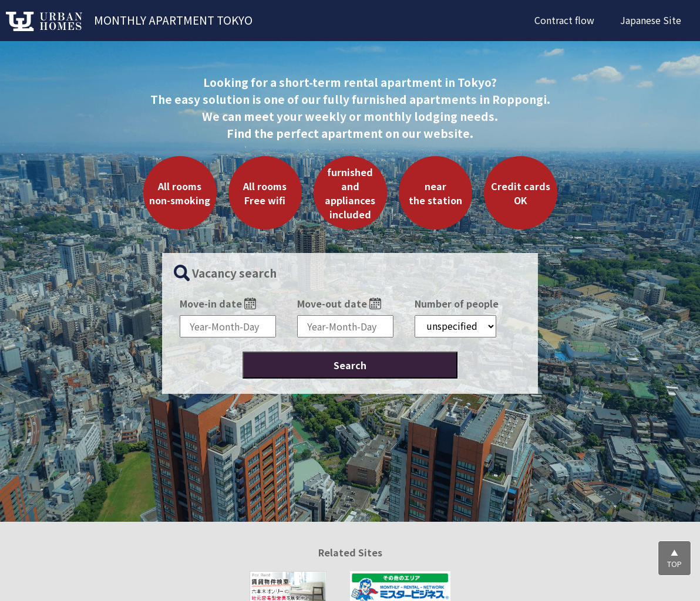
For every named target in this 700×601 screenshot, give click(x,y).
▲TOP (674, 558)
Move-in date (218, 303)
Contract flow (564, 20)
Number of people (457, 303)
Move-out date (339, 303)
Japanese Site (651, 20)
